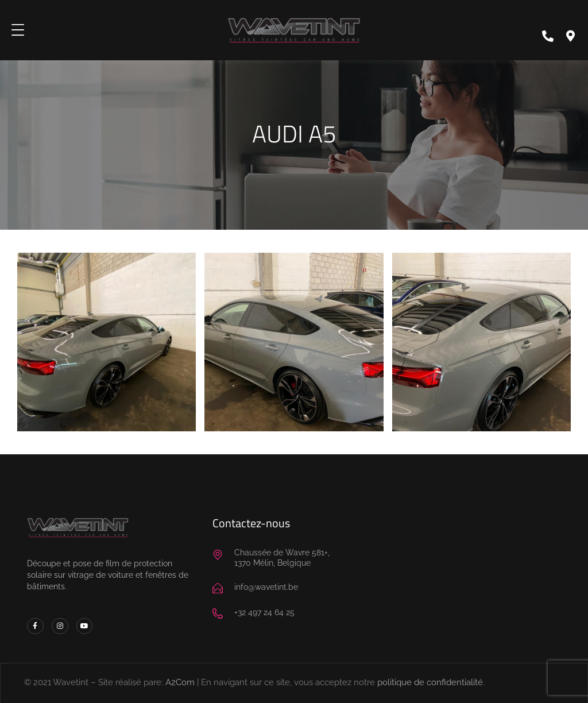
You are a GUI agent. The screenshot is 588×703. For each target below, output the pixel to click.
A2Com (180, 682)
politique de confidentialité (430, 682)
